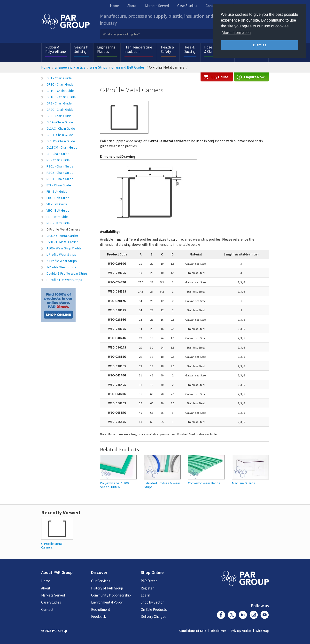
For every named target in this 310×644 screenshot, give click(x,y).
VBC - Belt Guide (58, 210)
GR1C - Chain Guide (60, 84)
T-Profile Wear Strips (61, 267)
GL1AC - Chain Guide (61, 128)
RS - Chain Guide (58, 160)
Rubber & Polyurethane (56, 49)
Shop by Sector (152, 602)
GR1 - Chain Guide (59, 78)
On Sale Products (154, 609)
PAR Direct (149, 581)
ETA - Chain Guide (59, 185)
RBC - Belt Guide (58, 223)
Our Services (101, 581)
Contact (212, 6)
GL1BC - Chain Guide (61, 141)
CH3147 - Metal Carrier (62, 236)
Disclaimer (218, 631)
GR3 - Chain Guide (59, 116)
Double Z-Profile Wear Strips (67, 273)
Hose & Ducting (190, 49)
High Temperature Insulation (138, 49)
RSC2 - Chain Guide (60, 173)
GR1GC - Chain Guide (61, 97)
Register (147, 588)
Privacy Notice (241, 631)
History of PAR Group (107, 588)
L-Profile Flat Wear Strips (64, 280)
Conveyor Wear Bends (204, 483)
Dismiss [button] (260, 45)
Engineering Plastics (106, 49)
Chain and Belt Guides (128, 67)
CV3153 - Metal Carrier (62, 242)
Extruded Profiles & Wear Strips (162, 485)
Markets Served (157, 6)
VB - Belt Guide (57, 204)
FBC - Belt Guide (58, 198)
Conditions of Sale (193, 631)
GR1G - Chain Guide (60, 91)
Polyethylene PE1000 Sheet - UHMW (115, 485)
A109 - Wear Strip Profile (64, 248)
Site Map (263, 631)
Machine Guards (244, 483)
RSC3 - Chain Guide (60, 179)
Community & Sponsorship (111, 595)
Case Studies (187, 6)
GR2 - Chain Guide (59, 103)
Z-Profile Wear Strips (62, 261)
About (132, 6)
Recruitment (101, 609)
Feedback (98, 616)
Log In (145, 595)
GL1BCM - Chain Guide (62, 147)
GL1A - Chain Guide (60, 122)
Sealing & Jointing (81, 49)
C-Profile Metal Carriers (63, 229)
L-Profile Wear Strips (61, 254)
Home (114, 6)
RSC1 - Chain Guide (60, 166)
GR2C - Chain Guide (60, 110)
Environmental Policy (107, 602)
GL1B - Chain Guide (60, 135)
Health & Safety (167, 49)
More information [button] (236, 33)
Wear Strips (98, 67)
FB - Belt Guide (57, 191)
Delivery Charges (154, 616)
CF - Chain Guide (58, 154)
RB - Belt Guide (57, 217)
